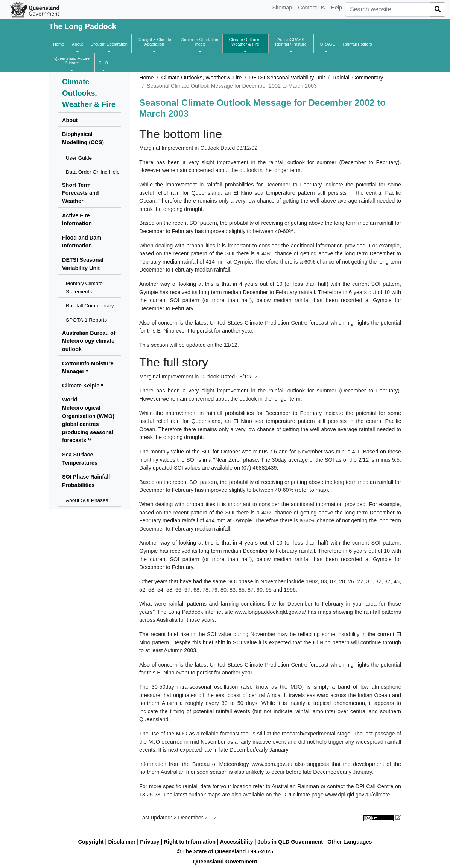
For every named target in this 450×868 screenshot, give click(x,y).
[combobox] (388, 9)
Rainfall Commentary (358, 78)
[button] (77, 44)
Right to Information (190, 842)
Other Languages (350, 842)
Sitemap (282, 8)
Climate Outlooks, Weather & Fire (201, 78)
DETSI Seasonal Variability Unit (287, 78)
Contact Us (311, 8)
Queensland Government (225, 862)
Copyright (91, 842)
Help (336, 8)
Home (146, 78)
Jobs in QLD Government (291, 842)
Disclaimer (122, 842)
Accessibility (237, 842)
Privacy (150, 842)
